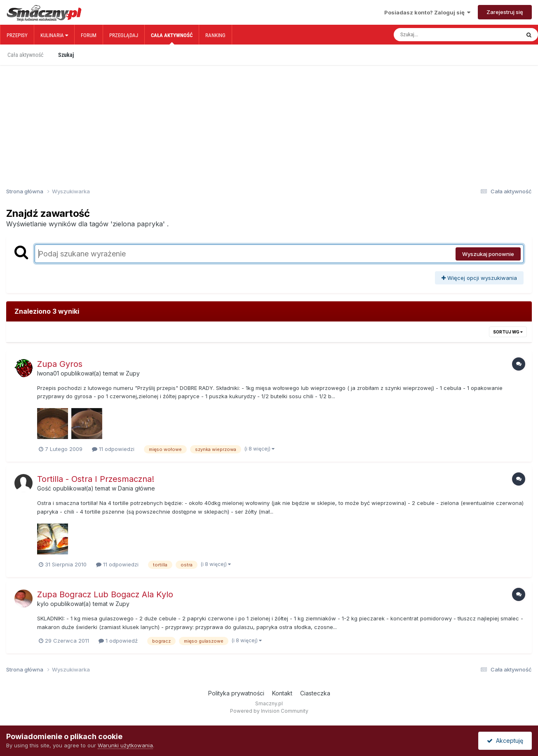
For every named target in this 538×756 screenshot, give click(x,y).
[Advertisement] (269, 119)
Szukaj (66, 55)
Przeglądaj (124, 35)
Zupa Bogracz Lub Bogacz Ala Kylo (105, 594)
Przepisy (17, 35)
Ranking (215, 35)
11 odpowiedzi (113, 449)
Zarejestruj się (505, 12)
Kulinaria (54, 35)
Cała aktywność (172, 38)
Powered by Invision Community (269, 711)
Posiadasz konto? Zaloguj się (427, 12)
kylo (43, 604)
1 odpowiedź (118, 641)
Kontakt (282, 693)
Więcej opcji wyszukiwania (479, 278)
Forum (89, 35)
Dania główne (136, 488)
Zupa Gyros (60, 364)
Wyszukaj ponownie (488, 254)
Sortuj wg (508, 332)
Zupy (133, 373)
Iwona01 (48, 373)
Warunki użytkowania (125, 745)
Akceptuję (505, 741)
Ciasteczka (315, 693)
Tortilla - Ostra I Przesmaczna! (96, 479)
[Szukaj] (439, 35)
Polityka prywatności (236, 693)
